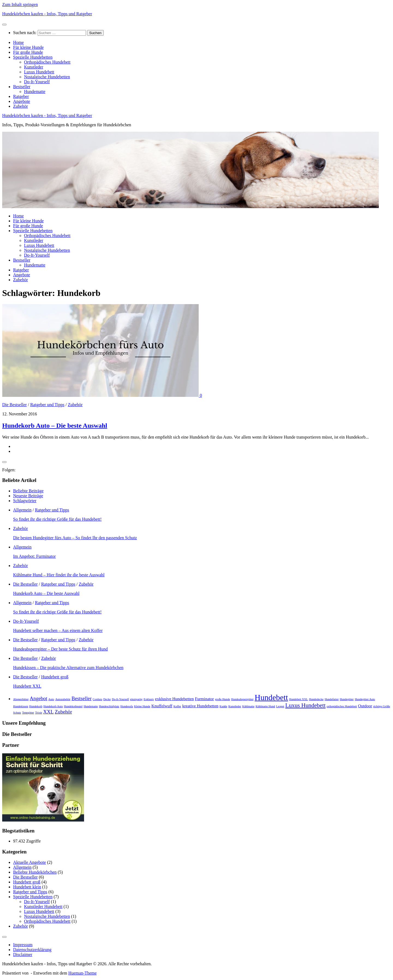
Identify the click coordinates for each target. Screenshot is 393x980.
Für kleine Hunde (28, 47)
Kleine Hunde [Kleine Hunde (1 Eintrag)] (142, 706)
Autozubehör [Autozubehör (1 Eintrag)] (63, 699)
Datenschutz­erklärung (32, 950)
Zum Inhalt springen (20, 5)
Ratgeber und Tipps (47, 405)
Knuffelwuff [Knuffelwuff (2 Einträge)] (162, 706)
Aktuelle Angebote (29, 862)
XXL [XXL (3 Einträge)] (48, 712)
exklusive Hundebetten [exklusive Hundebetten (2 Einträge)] (174, 699)
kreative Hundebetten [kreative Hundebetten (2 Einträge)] (200, 706)
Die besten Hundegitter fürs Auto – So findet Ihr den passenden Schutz (75, 538)
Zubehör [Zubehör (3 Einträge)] (63, 712)
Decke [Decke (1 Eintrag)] (107, 699)
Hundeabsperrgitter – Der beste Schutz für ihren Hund (60, 649)
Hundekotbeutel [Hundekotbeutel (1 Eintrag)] (73, 706)
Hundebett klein (27, 887)
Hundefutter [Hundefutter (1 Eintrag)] (332, 699)
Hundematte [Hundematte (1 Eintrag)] (91, 706)
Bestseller (22, 87)
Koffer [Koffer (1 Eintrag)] (177, 706)
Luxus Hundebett (39, 72)
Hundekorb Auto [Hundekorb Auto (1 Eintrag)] (53, 706)
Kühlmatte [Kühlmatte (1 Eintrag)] (248, 706)
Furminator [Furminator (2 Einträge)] (204, 699)
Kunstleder (34, 67)
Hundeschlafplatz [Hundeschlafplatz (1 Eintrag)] (109, 706)
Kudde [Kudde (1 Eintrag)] (223, 706)
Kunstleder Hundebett (43, 906)
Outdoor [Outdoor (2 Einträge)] (365, 706)
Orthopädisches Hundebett (47, 62)
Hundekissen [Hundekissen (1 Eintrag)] (21, 706)
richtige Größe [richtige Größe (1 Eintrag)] (382, 706)
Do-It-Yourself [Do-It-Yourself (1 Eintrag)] (120, 699)
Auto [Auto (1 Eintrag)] (51, 699)
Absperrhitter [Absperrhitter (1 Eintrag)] (21, 699)
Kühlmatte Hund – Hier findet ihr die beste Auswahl (59, 575)
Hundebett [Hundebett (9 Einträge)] (271, 697)
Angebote (22, 101)
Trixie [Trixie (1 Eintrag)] (39, 713)
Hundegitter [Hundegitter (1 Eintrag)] (347, 699)
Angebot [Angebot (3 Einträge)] (38, 698)
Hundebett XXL (27, 686)
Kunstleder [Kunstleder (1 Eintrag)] (235, 706)
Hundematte (35, 92)
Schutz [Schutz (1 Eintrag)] (17, 713)
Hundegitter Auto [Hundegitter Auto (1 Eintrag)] (365, 699)
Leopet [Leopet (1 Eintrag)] (280, 706)
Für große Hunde (28, 52)
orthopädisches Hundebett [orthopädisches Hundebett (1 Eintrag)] (342, 706)
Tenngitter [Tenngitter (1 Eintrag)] (28, 713)
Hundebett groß (55, 677)
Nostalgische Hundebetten (47, 77)
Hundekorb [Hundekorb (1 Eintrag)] (36, 706)
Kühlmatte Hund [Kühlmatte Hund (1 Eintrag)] (265, 706)
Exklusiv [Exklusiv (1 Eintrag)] (149, 699)
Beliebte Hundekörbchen (35, 872)
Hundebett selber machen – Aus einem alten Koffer (58, 630)
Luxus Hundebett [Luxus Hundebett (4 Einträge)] (305, 705)
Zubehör (20, 106)
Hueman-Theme (82, 973)
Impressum (23, 945)
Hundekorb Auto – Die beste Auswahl (55, 425)
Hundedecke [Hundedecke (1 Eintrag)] (316, 699)
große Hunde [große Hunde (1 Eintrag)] (223, 699)
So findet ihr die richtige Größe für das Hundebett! (57, 519)
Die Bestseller (14, 405)
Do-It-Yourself (37, 82)
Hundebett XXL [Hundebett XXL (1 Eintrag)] (298, 699)
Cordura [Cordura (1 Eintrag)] (98, 699)
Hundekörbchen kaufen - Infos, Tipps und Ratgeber (47, 14)
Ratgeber (21, 96)
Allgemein (22, 510)
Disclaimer (23, 954)
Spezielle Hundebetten (33, 57)
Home (18, 42)
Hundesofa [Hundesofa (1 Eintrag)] (127, 706)
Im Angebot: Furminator (34, 556)
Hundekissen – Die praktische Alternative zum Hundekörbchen (68, 668)
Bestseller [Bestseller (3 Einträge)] (82, 698)
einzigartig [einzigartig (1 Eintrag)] (136, 699)
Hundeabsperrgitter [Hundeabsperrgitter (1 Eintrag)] (242, 699)
